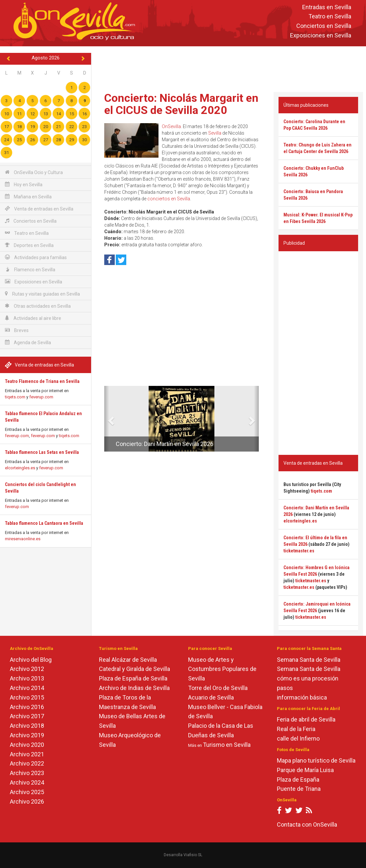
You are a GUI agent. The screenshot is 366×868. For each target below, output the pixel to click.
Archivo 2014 (27, 688)
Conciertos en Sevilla (324, 26)
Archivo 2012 (27, 669)
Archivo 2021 (27, 754)
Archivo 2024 (27, 782)
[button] (107, 419)
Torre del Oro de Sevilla (218, 688)
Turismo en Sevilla (227, 745)
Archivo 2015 (27, 697)
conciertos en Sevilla (169, 199)
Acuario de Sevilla (211, 697)
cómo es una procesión (308, 678)
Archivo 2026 (27, 801)
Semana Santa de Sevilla (309, 660)
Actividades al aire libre (33, 318)
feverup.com (41, 397)
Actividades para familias (36, 257)
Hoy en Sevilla (24, 184)
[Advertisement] (229, 68)
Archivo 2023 (27, 773)
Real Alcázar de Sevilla (128, 660)
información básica (302, 697)
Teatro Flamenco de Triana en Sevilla (42, 381)
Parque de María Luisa (305, 770)
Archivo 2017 (27, 716)
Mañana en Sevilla (28, 197)
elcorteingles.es (20, 468)
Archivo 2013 (27, 678)
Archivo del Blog (31, 660)
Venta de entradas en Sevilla (39, 209)
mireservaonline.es (23, 539)
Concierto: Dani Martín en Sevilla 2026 (165, 444)
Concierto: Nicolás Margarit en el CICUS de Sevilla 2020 (181, 104)
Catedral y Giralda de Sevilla (134, 669)
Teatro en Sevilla (330, 17)
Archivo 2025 (27, 792)
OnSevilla (171, 126)
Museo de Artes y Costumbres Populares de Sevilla (222, 669)
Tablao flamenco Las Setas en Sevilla (42, 452)
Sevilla (215, 133)
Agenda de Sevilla (28, 342)
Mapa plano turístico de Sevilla (316, 760)
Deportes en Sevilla (29, 245)
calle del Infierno (298, 738)
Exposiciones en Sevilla (321, 35)
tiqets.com (15, 397)
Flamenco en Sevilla (30, 269)
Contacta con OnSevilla (307, 824)
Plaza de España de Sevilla (133, 678)
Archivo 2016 (27, 707)
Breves (17, 330)
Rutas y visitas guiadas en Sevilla (42, 294)
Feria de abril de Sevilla (306, 719)
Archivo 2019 (27, 735)
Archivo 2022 (27, 763)
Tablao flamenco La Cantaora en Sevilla (44, 523)
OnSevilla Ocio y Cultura (34, 172)
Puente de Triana (299, 789)
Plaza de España (298, 779)
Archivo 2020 (27, 745)
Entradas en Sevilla (327, 7)
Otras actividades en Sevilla (38, 306)
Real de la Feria (296, 729)
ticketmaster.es (299, 551)
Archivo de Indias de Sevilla (134, 688)
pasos (285, 688)
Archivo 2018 (27, 726)
